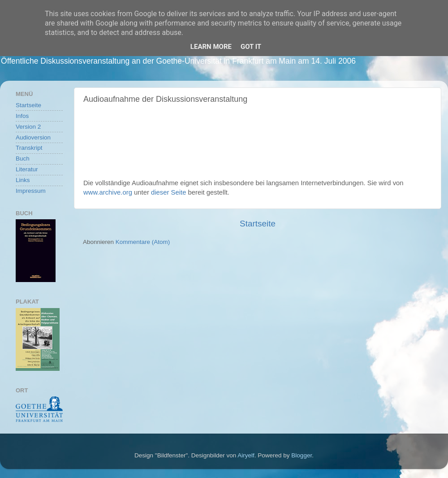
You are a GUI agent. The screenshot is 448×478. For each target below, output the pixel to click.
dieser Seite (168, 192)
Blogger (302, 455)
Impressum (31, 191)
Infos (22, 116)
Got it (251, 47)
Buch (23, 159)
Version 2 (28, 127)
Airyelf (246, 455)
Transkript (29, 148)
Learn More (211, 47)
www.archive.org (108, 192)
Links (23, 180)
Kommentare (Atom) (143, 242)
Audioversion (33, 137)
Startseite (258, 224)
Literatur (27, 169)
